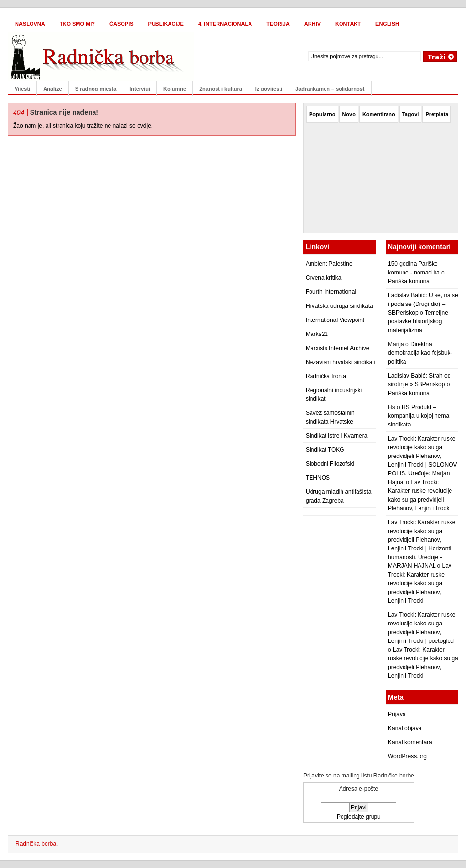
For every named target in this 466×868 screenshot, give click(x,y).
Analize (53, 89)
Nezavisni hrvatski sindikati (340, 362)
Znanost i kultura (221, 89)
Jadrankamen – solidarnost (330, 89)
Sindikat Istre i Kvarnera (336, 436)
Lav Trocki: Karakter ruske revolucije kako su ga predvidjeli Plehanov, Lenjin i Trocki (420, 583)
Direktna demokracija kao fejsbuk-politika (420, 353)
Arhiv (312, 24)
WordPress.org (407, 756)
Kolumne (175, 89)
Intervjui (140, 89)
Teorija (278, 24)
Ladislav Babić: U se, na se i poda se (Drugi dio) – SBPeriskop (423, 304)
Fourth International (331, 292)
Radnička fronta (326, 376)
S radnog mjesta (96, 89)
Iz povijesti (269, 89)
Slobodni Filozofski (330, 464)
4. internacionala (225, 24)
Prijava (397, 714)
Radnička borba (36, 844)
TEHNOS (318, 478)
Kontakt (348, 24)
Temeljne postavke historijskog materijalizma (418, 321)
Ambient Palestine (329, 264)
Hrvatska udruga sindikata (339, 306)
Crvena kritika (323, 278)
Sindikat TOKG (325, 450)
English (387, 24)
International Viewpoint (335, 320)
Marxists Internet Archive (337, 348)
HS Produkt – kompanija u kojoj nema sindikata (419, 416)
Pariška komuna (409, 281)
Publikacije (166, 24)
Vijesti (22, 89)
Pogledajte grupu (359, 817)
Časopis (122, 24)
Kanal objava (405, 728)
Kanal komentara (410, 742)
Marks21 (317, 334)
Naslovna (30, 24)
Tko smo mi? (77, 24)
